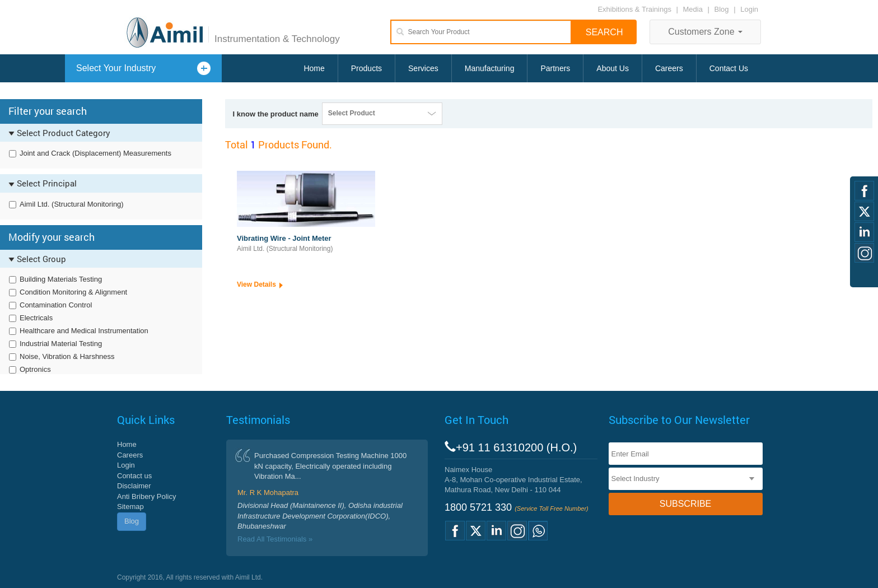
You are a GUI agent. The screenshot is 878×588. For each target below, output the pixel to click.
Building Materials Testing (61, 279)
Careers (669, 68)
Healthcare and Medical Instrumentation (84, 331)
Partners (555, 68)
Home (314, 68)
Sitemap (130, 507)
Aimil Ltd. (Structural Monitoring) (72, 204)
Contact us (134, 476)
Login (749, 9)
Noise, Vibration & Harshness (67, 356)
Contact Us (729, 68)
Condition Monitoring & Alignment (73, 292)
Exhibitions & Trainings (634, 9)
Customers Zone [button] (705, 32)
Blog (722, 9)
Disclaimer (134, 486)
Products (366, 68)
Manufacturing (490, 68)
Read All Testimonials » (275, 539)
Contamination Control (56, 305)
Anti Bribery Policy (146, 496)
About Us (613, 68)
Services (423, 68)
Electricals (36, 318)
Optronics (35, 369)
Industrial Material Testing (61, 344)
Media (694, 9)
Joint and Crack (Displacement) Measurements (95, 153)
